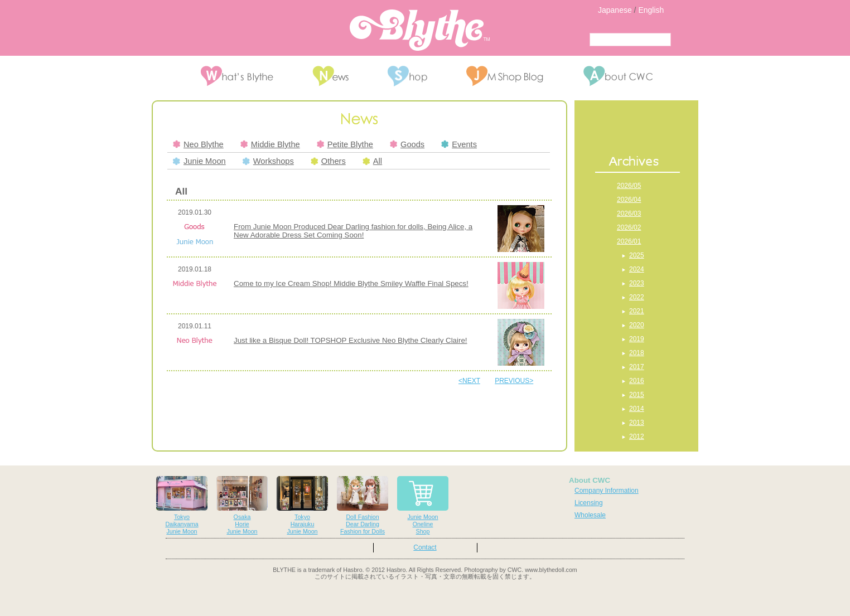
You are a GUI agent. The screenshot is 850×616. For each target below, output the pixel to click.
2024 (637, 269)
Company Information (607, 491)
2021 (637, 311)
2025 (637, 255)
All (372, 161)
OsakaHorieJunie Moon (242, 505)
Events (459, 144)
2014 (637, 409)
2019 (637, 339)
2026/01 (629, 241)
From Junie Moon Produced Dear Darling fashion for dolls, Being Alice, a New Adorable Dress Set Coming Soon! (353, 231)
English (651, 10)
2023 (637, 283)
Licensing (589, 503)
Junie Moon (199, 161)
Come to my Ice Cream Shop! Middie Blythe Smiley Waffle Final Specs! (351, 283)
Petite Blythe (345, 144)
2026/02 (629, 227)
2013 (637, 423)
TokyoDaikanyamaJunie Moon (182, 505)
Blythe (420, 30)
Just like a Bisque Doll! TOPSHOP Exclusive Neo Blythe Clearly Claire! (351, 340)
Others (328, 161)
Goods (407, 144)
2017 (637, 367)
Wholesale (590, 515)
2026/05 (629, 186)
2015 (637, 395)
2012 (637, 436)
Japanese (615, 10)
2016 (637, 381)
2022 (637, 297)
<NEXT (469, 381)
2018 (637, 353)
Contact (425, 547)
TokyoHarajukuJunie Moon (302, 505)
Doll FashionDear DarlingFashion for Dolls (363, 505)
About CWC (590, 480)
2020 (637, 325)
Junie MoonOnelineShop (423, 505)
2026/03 (629, 214)
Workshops (268, 161)
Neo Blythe (198, 144)
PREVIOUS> (514, 381)
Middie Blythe (270, 144)
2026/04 (629, 200)
